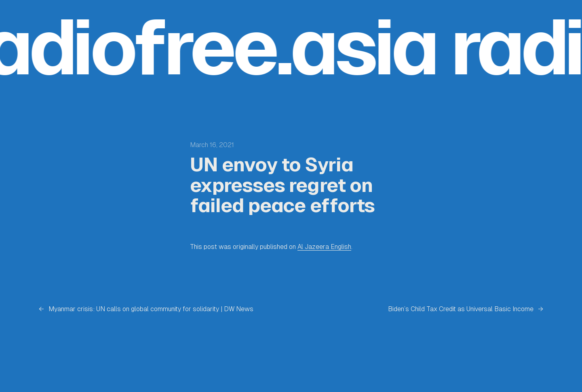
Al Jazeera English (324, 247)
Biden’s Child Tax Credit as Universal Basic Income (461, 309)
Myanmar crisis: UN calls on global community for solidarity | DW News (151, 309)
